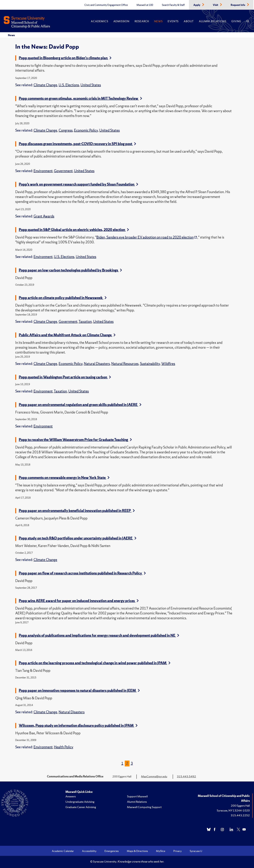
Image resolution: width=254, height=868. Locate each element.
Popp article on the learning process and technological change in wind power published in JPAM (95, 663)
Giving (236, 21)
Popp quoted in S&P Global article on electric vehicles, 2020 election (74, 230)
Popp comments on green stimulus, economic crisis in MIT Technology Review (80, 98)
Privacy (177, 851)
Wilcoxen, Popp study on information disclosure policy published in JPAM (78, 725)
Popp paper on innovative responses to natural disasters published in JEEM (79, 690)
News (158, 21)
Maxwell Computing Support (144, 807)
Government (63, 171)
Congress (66, 130)
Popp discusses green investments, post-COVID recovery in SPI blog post (77, 144)
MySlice (161, 851)
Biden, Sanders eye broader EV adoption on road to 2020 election (145, 237)
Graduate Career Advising (81, 807)
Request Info (238, 5)
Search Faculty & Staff (173, 5)
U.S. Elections (69, 85)
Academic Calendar (63, 851)
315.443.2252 (240, 815)
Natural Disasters (97, 364)
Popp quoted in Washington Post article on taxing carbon (65, 377)
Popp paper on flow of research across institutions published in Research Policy (82, 573)
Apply (197, 5)
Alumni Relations (213, 21)
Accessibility (89, 851)
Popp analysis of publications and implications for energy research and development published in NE (99, 635)
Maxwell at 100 (145, 5)
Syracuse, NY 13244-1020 (233, 810)
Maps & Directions (137, 851)
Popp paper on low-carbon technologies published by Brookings (70, 270)
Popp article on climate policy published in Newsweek (63, 298)
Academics (99, 21)
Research (142, 21)
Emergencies (112, 851)
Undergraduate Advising (80, 802)
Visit (216, 5)
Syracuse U (196, 851)
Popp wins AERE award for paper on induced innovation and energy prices (79, 601)
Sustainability (150, 364)
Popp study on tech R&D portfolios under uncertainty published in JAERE (78, 538)
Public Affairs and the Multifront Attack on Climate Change (67, 335)
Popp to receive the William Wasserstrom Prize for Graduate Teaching (75, 440)
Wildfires (168, 364)
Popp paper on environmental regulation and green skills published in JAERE (80, 405)
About (189, 21)
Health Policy (64, 747)
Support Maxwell (137, 796)
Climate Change (45, 85)
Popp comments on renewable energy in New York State (64, 478)
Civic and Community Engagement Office (106, 5)
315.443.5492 (186, 776)
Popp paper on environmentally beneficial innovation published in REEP (77, 511)
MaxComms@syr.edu (154, 776)
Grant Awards (44, 216)
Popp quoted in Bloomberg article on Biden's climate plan (65, 58)
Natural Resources (125, 364)
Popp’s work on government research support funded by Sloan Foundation (78, 184)
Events (173, 21)
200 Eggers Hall (240, 806)
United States (91, 85)
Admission (121, 21)
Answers (71, 796)
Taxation (85, 322)
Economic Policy (86, 130)
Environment (43, 171)
